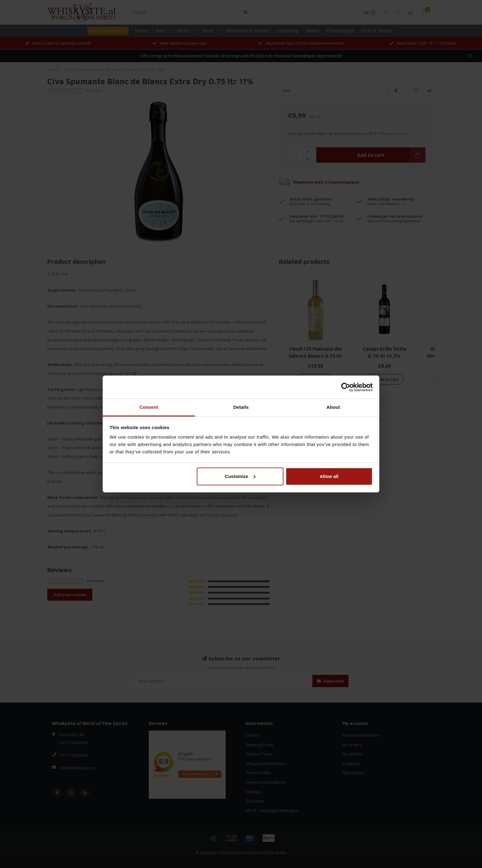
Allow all (329, 476)
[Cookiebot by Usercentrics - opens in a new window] (346, 387)
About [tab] (333, 407)
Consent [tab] (149, 407)
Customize (240, 476)
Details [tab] (241, 407)
